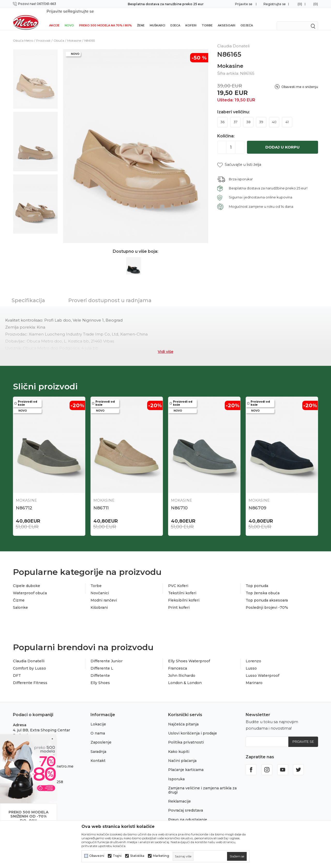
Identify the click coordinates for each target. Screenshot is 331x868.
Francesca (178, 662)
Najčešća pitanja (183, 717)
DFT (17, 669)
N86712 (24, 501)
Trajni (117, 856)
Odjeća (247, 19)
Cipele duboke (27, 579)
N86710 (179, 501)
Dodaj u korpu (283, 140)
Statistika (137, 856)
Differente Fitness (30, 676)
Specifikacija (28, 294)
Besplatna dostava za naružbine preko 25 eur (166, 4)
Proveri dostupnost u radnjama (110, 294)
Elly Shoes (100, 676)
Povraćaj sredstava (186, 804)
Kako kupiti (179, 745)
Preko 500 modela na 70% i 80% (106, 19)
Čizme (19, 593)
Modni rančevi (104, 593)
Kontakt (98, 754)
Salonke (20, 601)
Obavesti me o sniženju (300, 80)
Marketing (161, 856)
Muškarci (157, 19)
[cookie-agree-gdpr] (237, 856)
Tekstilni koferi (182, 586)
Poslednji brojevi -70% (267, 601)
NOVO (69, 19)
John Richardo (182, 669)
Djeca (175, 19)
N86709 (257, 501)
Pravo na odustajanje (188, 813)
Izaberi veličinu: (234, 105)
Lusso (251, 662)
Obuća (59, 34)
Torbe (207, 19)
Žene (141, 19)
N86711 (101, 501)
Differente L (102, 662)
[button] (239, 158)
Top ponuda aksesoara (267, 593)
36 (222, 115)
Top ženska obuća (263, 586)
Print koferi (179, 601)
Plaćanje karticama (186, 763)
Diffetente (100, 669)
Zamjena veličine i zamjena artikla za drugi (202, 783)
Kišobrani (99, 601)
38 (248, 115)
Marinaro (254, 676)
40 (274, 115)
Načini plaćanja (182, 754)
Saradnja (98, 745)
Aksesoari (227, 19)
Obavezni (97, 856)
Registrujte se (275, 4)
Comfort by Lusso (29, 662)
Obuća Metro (23, 34)
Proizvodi (43, 34)
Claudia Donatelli (29, 654)
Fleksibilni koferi (184, 593)
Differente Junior (107, 654)
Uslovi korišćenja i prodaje (193, 726)
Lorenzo (253, 654)
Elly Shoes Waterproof (189, 654)
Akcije (54, 19)
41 (287, 115)
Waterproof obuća (30, 586)
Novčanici (100, 586)
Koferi (191, 19)
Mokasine (74, 34)
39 (261, 115)
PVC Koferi (178, 579)
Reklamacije (179, 795)
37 (235, 115)
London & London (185, 676)
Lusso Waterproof (262, 669)
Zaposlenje (101, 736)
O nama (98, 726)
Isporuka (176, 772)
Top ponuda (257, 579)
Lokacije (98, 717)
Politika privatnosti (186, 736)
